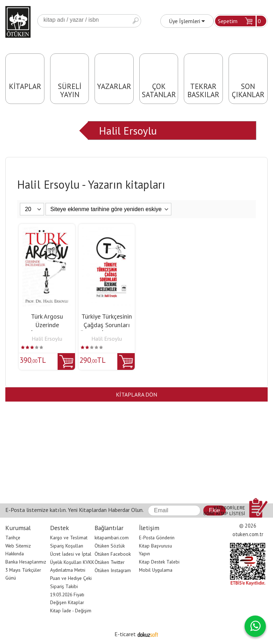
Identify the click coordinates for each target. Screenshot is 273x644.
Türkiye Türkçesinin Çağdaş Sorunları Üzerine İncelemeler (107, 325)
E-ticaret (125, 634)
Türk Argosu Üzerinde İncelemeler (47, 325)
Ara (135, 21)
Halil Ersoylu (128, 130)
